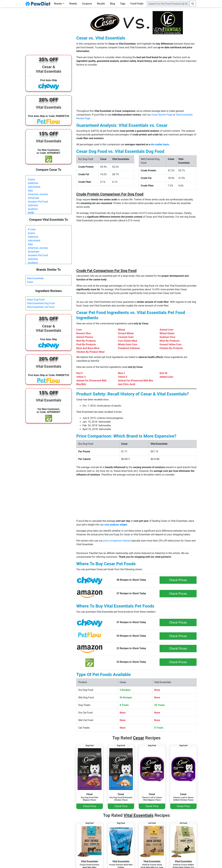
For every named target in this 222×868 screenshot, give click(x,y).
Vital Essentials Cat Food (40, 307)
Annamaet (34, 198)
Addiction (33, 183)
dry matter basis (160, 144)
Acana (31, 179)
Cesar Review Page (162, 115)
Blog (112, 4)
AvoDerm (33, 209)
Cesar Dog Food (36, 300)
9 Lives (32, 229)
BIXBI (31, 213)
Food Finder (137, 4)
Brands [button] (58, 4)
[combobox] (168, 4)
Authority (33, 205)
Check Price (90, 806)
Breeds (73, 4)
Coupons (87, 4)
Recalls (101, 4)
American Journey (38, 194)
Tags (123, 4)
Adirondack (34, 187)
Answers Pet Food (38, 202)
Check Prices (178, 580)
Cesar (30, 282)
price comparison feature (117, 541)
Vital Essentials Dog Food (41, 303)
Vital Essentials (35, 278)
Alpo (30, 191)
